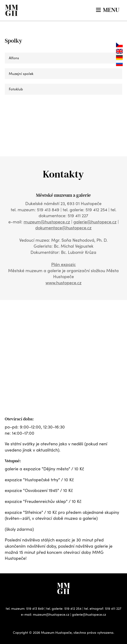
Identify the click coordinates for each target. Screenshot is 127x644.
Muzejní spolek (21, 74)
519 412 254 (73, 608)
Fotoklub (16, 89)
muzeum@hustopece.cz (47, 222)
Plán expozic (63, 264)
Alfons (14, 58)
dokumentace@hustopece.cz (63, 228)
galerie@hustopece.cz (95, 222)
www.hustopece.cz (63, 283)
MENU (108, 10)
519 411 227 (113, 608)
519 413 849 (35, 608)
